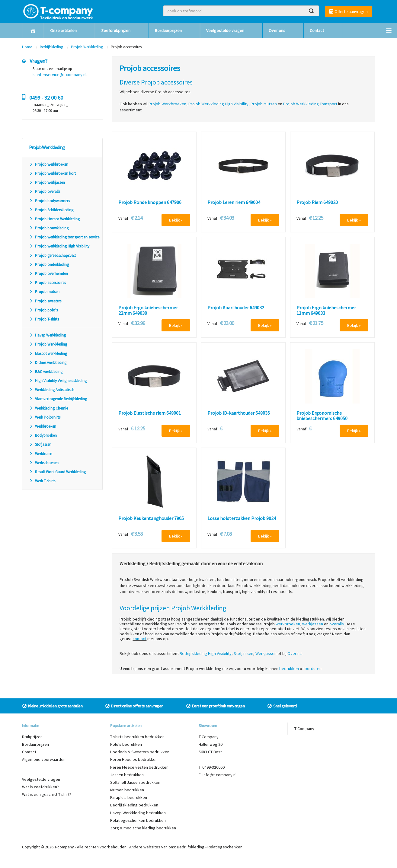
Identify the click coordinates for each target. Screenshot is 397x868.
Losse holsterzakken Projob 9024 (242, 519)
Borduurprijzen (168, 30)
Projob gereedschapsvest (52, 255)
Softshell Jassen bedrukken (135, 782)
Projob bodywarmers (49, 201)
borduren (313, 669)
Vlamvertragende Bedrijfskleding (58, 399)
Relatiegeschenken (225, 847)
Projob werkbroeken (49, 164)
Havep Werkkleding (47, 335)
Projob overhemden (48, 274)
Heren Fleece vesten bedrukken (139, 767)
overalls (337, 624)
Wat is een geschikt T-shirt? (47, 794)
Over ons (277, 30)
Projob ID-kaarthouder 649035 (239, 413)
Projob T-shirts (44, 319)
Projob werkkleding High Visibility (59, 246)
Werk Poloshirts (45, 417)
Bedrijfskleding (51, 47)
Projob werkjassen (47, 182)
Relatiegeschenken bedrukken (138, 820)
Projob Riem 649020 (317, 203)
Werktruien (41, 454)
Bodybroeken (43, 435)
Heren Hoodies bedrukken (134, 759)
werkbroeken (288, 624)
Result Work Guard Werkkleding (57, 472)
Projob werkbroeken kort (52, 173)
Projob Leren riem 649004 (234, 203)
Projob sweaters (45, 301)
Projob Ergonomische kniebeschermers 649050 (322, 416)
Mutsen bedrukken (127, 790)
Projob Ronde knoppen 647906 (150, 203)
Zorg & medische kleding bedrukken (143, 828)
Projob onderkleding (49, 265)
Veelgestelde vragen (225, 30)
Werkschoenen (44, 463)
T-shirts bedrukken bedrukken (137, 737)
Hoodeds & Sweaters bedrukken (140, 752)
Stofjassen (40, 444)
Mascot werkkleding (48, 354)
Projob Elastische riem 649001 (150, 413)
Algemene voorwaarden (44, 759)
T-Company (304, 729)
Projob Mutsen (264, 104)
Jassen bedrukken (127, 775)
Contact (317, 30)
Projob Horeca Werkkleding (54, 219)
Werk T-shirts (42, 481)
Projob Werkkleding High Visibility (218, 104)
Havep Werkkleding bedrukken (138, 813)
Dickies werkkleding (48, 363)
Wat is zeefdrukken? (40, 787)
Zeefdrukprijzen (116, 30)
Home (27, 47)
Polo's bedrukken (126, 744)
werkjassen (313, 624)
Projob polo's (43, 310)
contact (139, 639)
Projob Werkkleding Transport (310, 104)
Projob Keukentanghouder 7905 (151, 519)
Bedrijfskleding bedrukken (134, 805)
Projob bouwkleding (49, 228)
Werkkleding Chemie (48, 408)
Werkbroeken (43, 426)
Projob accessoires (47, 283)
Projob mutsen (44, 292)
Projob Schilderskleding (51, 210)
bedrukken (289, 669)
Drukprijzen (32, 737)
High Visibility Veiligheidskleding (58, 381)
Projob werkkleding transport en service (64, 237)
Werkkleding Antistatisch (52, 390)
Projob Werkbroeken (167, 104)
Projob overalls (45, 191)
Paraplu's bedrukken (129, 797)
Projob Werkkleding (87, 47)
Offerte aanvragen (349, 11)
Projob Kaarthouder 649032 (236, 308)
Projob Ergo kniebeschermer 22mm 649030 (148, 310)
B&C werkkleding (46, 372)
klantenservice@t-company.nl (59, 75)
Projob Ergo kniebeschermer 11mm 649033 (326, 310)
